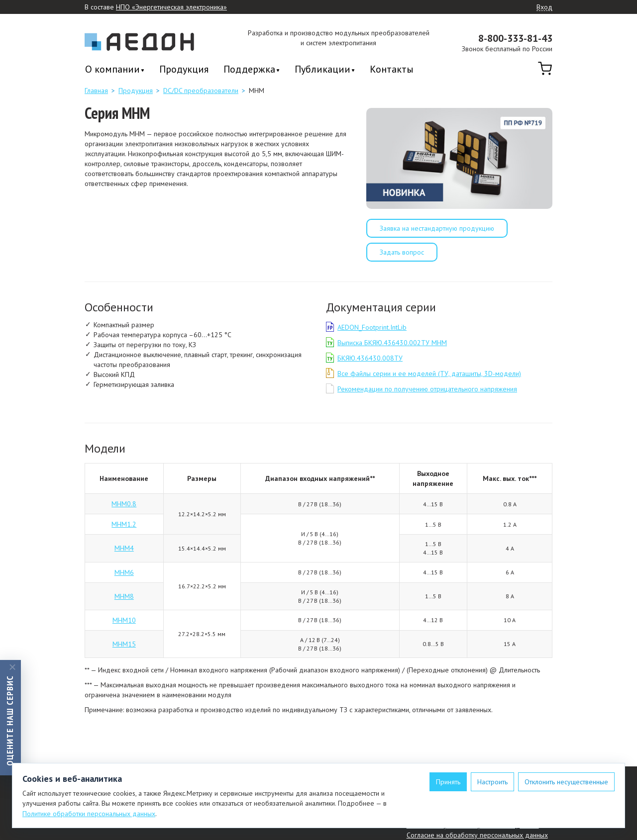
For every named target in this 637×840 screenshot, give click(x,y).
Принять (448, 782)
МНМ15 (124, 644)
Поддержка (249, 70)
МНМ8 (124, 596)
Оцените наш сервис (10, 720)
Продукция (184, 69)
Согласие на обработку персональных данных (477, 835)
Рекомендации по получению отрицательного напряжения (427, 389)
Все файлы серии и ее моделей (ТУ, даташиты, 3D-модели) (429, 373)
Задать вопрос (402, 252)
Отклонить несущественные (566, 782)
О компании (112, 70)
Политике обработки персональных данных (89, 814)
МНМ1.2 (124, 524)
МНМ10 (124, 620)
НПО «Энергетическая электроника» (171, 7)
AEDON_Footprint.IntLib (372, 327)
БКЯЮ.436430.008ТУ (370, 358)
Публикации (322, 70)
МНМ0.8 (124, 504)
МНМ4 (124, 548)
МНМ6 (124, 572)
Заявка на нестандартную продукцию (437, 228)
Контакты (392, 69)
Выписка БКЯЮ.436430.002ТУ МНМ (392, 343)
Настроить (492, 782)
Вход (544, 7)
